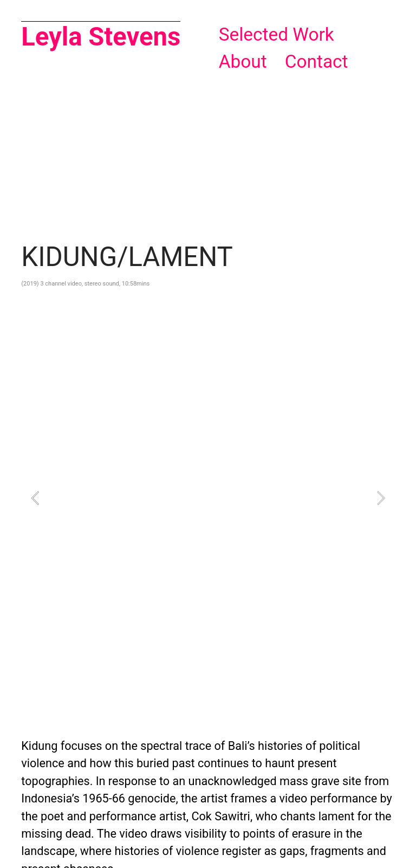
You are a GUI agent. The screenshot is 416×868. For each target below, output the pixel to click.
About (252, 61)
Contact (317, 61)
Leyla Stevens (101, 37)
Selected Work (277, 34)
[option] (208, 498)
